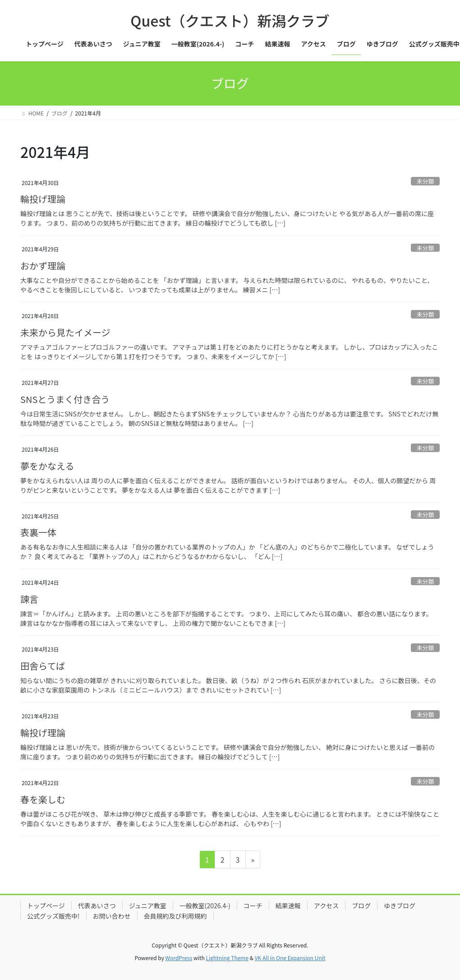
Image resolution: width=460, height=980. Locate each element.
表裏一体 (38, 532)
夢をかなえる (47, 466)
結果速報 (288, 906)
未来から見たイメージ (65, 332)
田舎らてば (43, 666)
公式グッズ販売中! (53, 916)
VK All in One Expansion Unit (290, 958)
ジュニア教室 (148, 906)
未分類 (425, 181)
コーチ (253, 906)
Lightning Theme (227, 958)
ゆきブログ (400, 906)
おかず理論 (43, 266)
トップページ (46, 906)
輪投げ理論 (43, 199)
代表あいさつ (97, 906)
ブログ (361, 906)
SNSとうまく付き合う (65, 399)
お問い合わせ (112, 916)
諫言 (29, 599)
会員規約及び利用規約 (175, 916)
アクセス (326, 906)
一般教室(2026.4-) (205, 906)
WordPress (179, 958)
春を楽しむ (43, 799)
